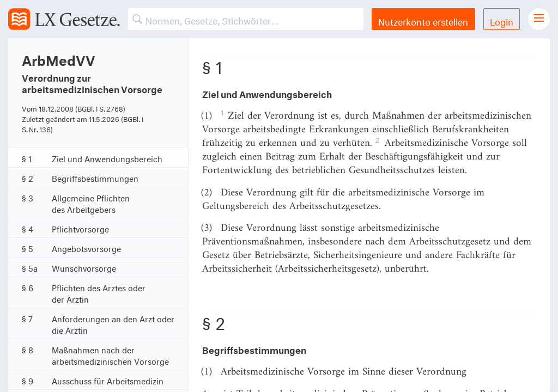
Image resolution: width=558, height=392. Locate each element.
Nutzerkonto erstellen (423, 20)
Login (502, 20)
